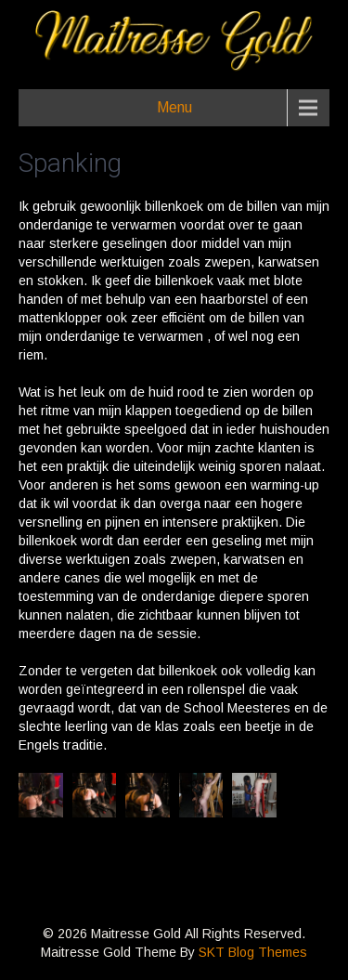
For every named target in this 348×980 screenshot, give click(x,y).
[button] (41, 795)
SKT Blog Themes (253, 952)
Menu (174, 107)
